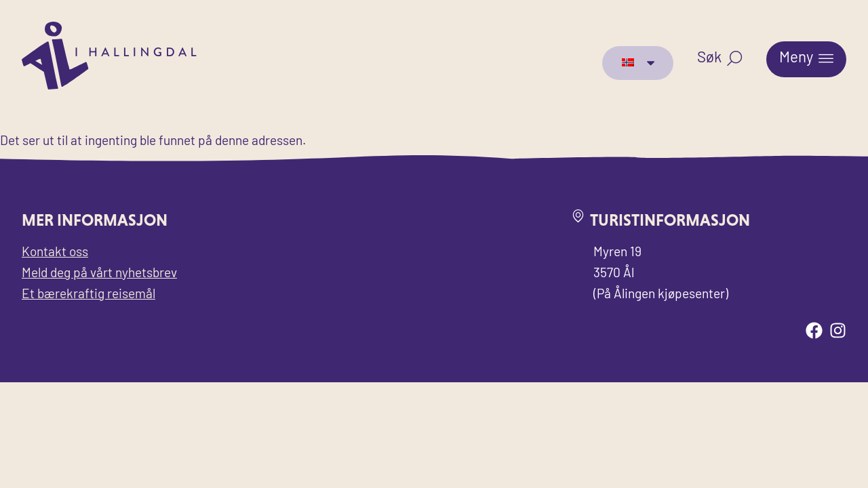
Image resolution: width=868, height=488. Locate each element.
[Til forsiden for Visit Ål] (109, 86)
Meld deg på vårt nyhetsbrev (99, 274)
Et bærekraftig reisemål (88, 295)
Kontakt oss (55, 253)
